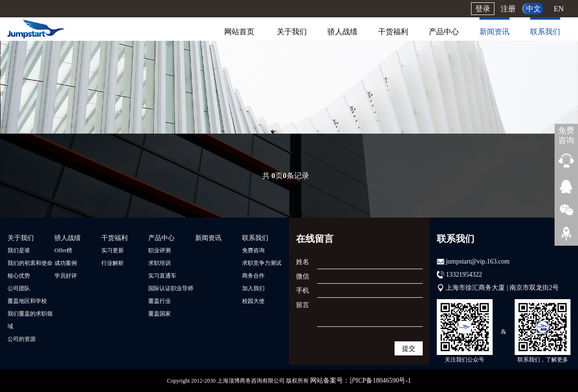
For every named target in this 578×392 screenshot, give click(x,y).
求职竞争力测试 (262, 263)
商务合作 (253, 276)
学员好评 (66, 276)
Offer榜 (63, 250)
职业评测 (160, 250)
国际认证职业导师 (171, 288)
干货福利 (393, 32)
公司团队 (19, 288)
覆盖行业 (160, 301)
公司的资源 (22, 339)
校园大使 (253, 301)
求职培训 (160, 263)
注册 (508, 9)
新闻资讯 (494, 32)
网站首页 (239, 32)
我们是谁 (19, 250)
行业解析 (113, 263)
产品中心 (444, 32)
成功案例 (66, 263)
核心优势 (19, 276)
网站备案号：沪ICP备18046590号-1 (361, 381)
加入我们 (253, 288)
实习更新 (113, 250)
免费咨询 (253, 250)
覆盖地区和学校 (27, 301)
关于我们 (292, 32)
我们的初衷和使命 (30, 263)
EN (559, 9)
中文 (533, 9)
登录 (483, 9)
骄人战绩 (342, 32)
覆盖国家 (160, 314)
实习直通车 (162, 276)
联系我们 (545, 32)
